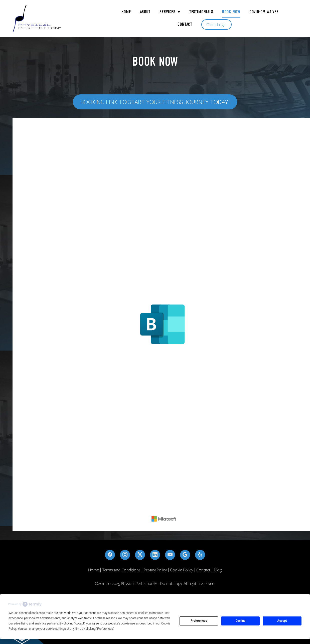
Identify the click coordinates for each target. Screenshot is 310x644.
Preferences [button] (105, 629)
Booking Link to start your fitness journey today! (155, 102)
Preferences (199, 621)
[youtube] (170, 555)
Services (170, 12)
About (145, 12)
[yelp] (200, 555)
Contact (185, 24)
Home (126, 12)
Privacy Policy (155, 570)
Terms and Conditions (121, 570)
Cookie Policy (182, 570)
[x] (140, 555)
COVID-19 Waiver (264, 12)
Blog (218, 570)
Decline (240, 621)
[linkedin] (155, 555)
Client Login (216, 25)
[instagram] (125, 555)
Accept (282, 621)
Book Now (231, 12)
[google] (185, 555)
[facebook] (110, 555)
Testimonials (201, 12)
